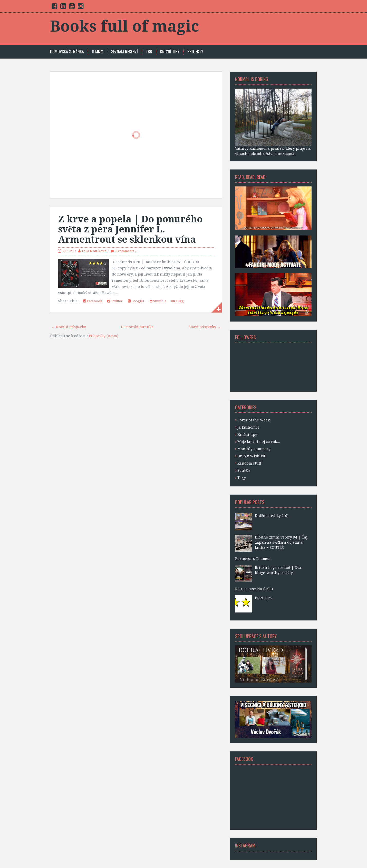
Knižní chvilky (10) (272, 516)
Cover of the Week (254, 420)
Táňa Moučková (94, 251)
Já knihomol (248, 427)
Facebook (93, 301)
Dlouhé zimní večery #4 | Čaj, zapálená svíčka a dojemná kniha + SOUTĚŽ (282, 542)
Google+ (136, 301)
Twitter (115, 301)
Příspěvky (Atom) (104, 336)
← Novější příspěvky (69, 327)
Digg (178, 301)
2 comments (125, 251)
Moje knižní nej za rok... (259, 442)
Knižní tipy (247, 435)
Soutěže (244, 470)
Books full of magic (125, 26)
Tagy (242, 478)
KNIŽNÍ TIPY (170, 52)
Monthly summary (254, 449)
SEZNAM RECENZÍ (124, 52)
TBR (149, 52)
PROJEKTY (195, 52)
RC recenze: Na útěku (254, 589)
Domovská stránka (67, 52)
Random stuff (249, 463)
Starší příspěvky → (205, 327)
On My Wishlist (251, 456)
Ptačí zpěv (264, 598)
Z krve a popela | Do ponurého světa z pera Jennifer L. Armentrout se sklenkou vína (130, 229)
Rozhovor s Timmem (253, 559)
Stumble (158, 301)
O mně (98, 52)
